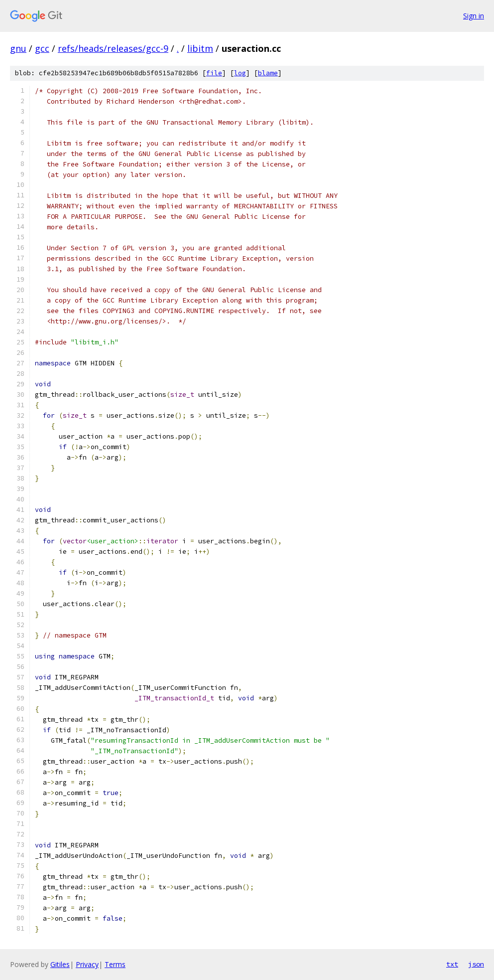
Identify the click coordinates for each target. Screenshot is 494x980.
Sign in (474, 16)
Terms (115, 964)
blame (268, 73)
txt (452, 964)
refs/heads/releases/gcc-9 (113, 48)
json (476, 964)
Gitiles (60, 964)
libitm (200, 48)
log (240, 73)
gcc (42, 48)
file (214, 73)
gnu (18, 48)
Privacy (87, 964)
